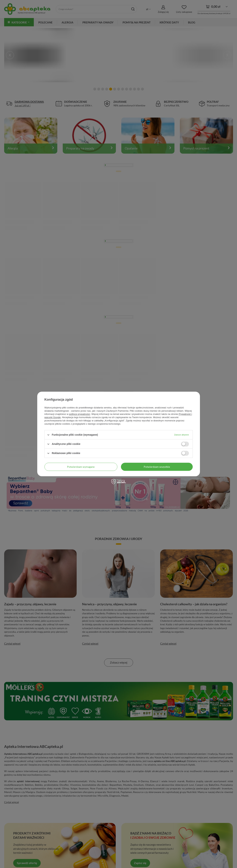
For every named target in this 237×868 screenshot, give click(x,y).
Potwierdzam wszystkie (157, 467)
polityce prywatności (80, 414)
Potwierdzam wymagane (81, 467)
